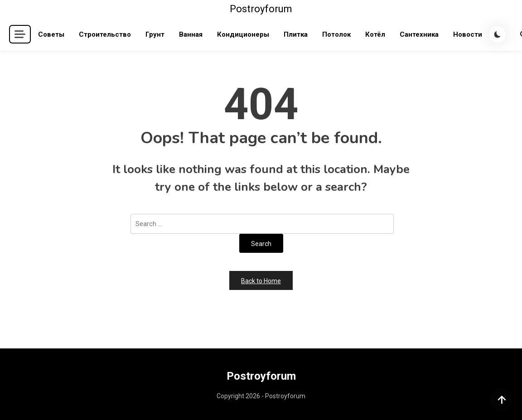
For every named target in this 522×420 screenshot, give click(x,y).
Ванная (191, 34)
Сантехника (419, 34)
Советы (51, 34)
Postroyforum (261, 9)
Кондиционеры (243, 34)
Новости (468, 34)
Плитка (296, 34)
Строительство (105, 34)
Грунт (155, 34)
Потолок (336, 34)
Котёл (375, 34)
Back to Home (261, 281)
